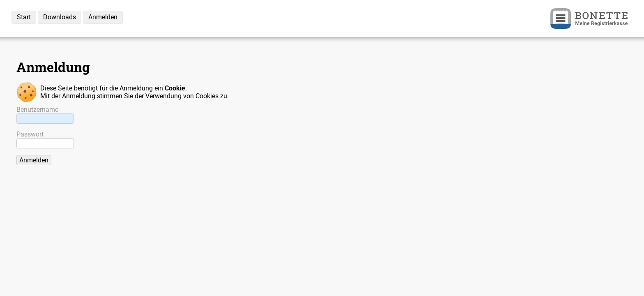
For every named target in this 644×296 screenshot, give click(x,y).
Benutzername (37, 110)
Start (24, 17)
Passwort (30, 134)
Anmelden (103, 17)
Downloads (60, 17)
